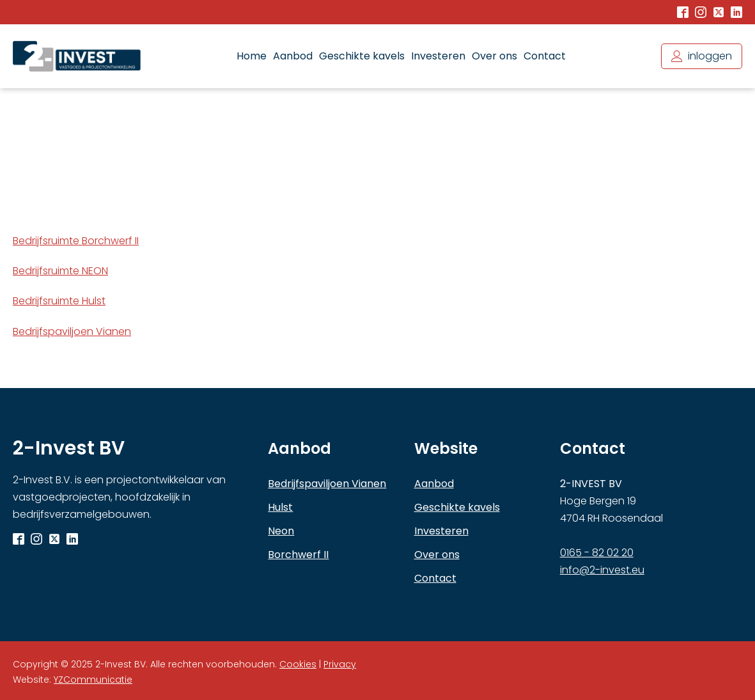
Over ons (494, 56)
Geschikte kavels (362, 56)
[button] (702, 56)
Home (252, 56)
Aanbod (293, 56)
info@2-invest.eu (602, 570)
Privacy (340, 664)
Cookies (298, 664)
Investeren (438, 56)
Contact (545, 56)
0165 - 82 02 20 (597, 553)
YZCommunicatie (93, 680)
